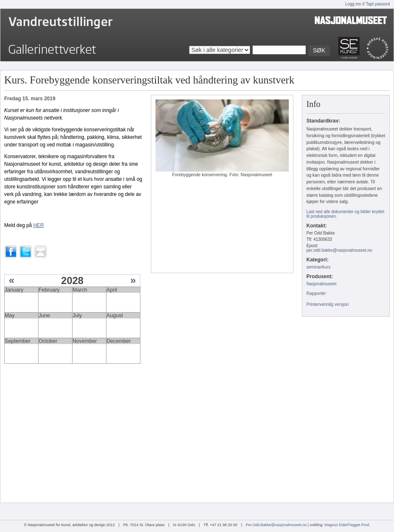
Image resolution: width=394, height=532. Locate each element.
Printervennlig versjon (328, 304)
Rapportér (316, 293)
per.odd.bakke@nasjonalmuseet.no (339, 250)
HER (38, 225)
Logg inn (353, 4)
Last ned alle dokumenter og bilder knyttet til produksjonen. (345, 214)
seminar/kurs (318, 267)
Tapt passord (378, 4)
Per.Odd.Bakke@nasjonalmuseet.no (276, 525)
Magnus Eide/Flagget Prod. (347, 525)
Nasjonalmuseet (321, 284)
